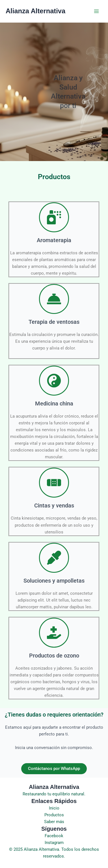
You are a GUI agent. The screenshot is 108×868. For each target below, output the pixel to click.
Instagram (54, 843)
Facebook (54, 836)
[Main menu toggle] (96, 11)
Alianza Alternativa (35, 11)
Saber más (54, 822)
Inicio (54, 808)
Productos (54, 815)
